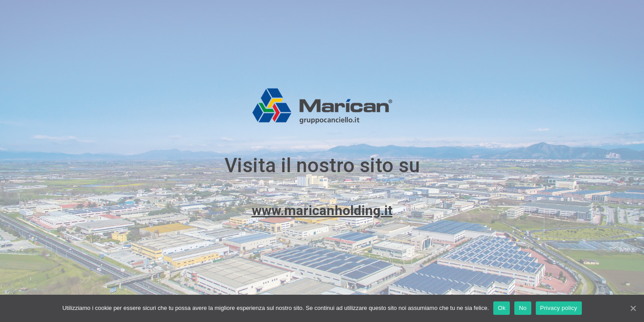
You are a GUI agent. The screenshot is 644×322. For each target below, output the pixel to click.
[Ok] (633, 308)
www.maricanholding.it (322, 210)
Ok (502, 308)
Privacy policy (559, 308)
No (523, 308)
